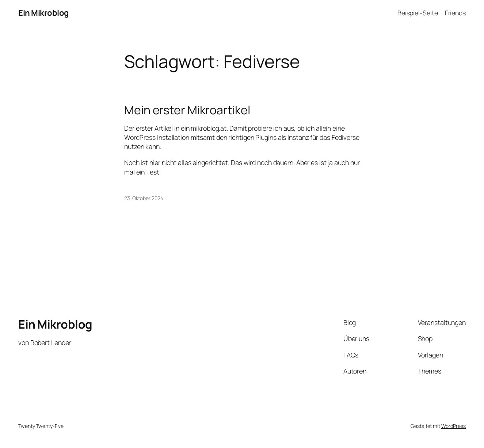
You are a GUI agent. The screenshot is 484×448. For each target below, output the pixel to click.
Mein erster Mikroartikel (187, 110)
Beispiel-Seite (418, 13)
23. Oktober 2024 (144, 198)
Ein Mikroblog (44, 13)
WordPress (453, 426)
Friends (455, 13)
